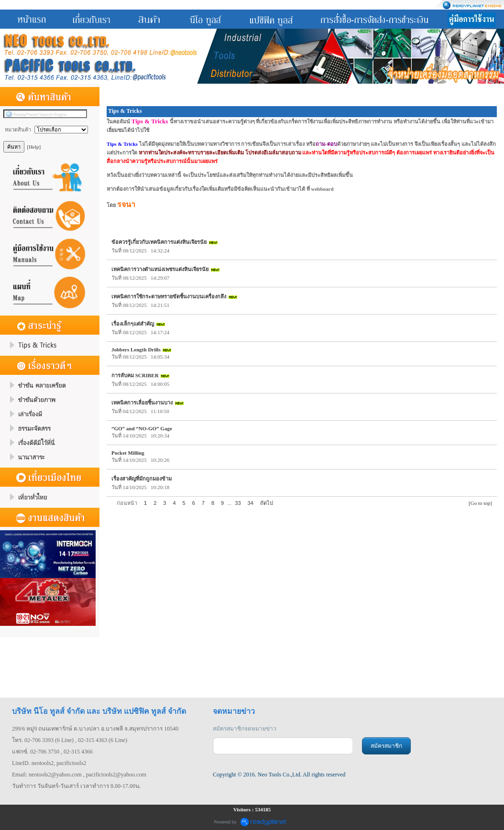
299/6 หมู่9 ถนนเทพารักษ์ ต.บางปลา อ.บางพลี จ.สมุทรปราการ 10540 (95, 729)
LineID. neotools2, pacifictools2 (49, 763)
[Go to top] (480, 503)
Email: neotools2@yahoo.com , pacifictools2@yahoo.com (79, 775)
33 (238, 503)
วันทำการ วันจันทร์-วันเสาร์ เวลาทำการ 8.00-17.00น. (76, 786)
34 (251, 503)
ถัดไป (267, 503)
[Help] (34, 147)
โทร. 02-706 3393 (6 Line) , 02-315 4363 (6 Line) (70, 740)
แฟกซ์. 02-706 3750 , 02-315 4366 (52, 752)
